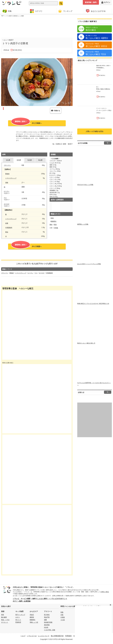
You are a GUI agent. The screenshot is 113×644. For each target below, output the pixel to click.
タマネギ (7, 204)
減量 (45, 620)
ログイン (106, 2)
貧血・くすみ (5, 620)
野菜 (55, 225)
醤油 (7, 232)
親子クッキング (20, 615)
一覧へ (108, 143)
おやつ (18, 617)
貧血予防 (47, 617)
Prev (5, 82)
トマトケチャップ (11, 178)
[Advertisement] (37, 27)
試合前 (46, 627)
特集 (7, 11)
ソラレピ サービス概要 (22, 599)
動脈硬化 (54, 221)
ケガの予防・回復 (50, 630)
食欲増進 (47, 625)
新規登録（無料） (91, 2)
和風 (62, 612)
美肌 (52, 218)
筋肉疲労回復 (48, 622)
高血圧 (32, 615)
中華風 (56, 228)
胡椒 (7, 183)
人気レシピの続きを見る (95, 131)
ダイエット (5, 622)
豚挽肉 (7, 174)
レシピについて (44, 636)
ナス (5, 198)
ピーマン (7, 191)
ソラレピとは (32, 636)
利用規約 (68, 636)
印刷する (57, 111)
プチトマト (7, 165)
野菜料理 (18, 622)
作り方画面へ (26, 123)
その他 (63, 620)
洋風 (62, 615)
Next (69, 82)
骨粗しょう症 (34, 622)
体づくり (18, 620)
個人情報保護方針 (57, 636)
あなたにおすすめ (95, 11)
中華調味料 (9, 228)
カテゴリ (36, 11)
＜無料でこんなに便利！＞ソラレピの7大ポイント (49, 599)
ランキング (65, 11)
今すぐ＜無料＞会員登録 (22, 601)
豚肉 (51, 225)
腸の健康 (4, 617)
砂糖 (7, 223)
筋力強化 (47, 615)
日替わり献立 (105, 592)
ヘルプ (23, 636)
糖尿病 (32, 617)
